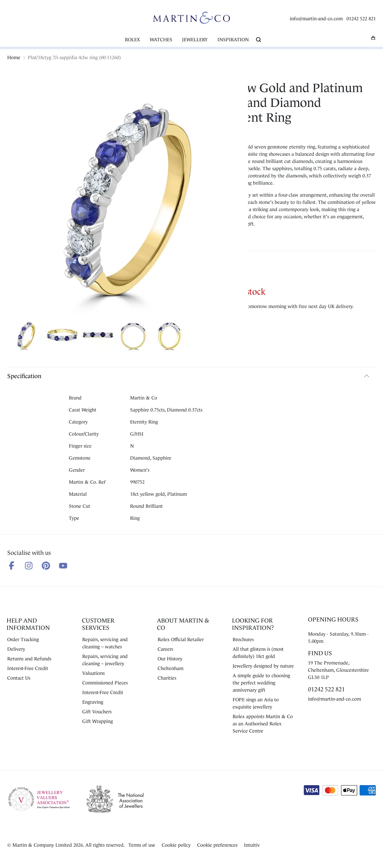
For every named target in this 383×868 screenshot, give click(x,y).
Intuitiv (252, 845)
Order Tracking (23, 639)
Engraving (93, 702)
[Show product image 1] (26, 337)
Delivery (16, 649)
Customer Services (98, 624)
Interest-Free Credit (28, 668)
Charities (167, 678)
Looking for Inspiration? (253, 624)
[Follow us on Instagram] (29, 566)
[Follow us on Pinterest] (46, 566)
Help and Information (28, 624)
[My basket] (373, 38)
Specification (24, 376)
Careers (165, 649)
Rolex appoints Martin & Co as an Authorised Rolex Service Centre (263, 724)
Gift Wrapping (98, 721)
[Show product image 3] (98, 337)
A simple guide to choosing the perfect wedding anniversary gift (261, 683)
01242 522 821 (361, 19)
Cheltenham (171, 668)
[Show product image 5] (169, 337)
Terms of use (142, 845)
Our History (170, 659)
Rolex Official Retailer (181, 639)
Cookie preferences (217, 845)
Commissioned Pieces (105, 683)
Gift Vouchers (97, 712)
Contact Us (19, 678)
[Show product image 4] (134, 337)
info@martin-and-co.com (316, 19)
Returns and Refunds (29, 659)
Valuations (93, 673)
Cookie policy (176, 845)
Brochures (243, 639)
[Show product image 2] (62, 337)
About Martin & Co (183, 624)
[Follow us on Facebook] (12, 566)
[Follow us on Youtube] (63, 566)
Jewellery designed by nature (263, 666)
